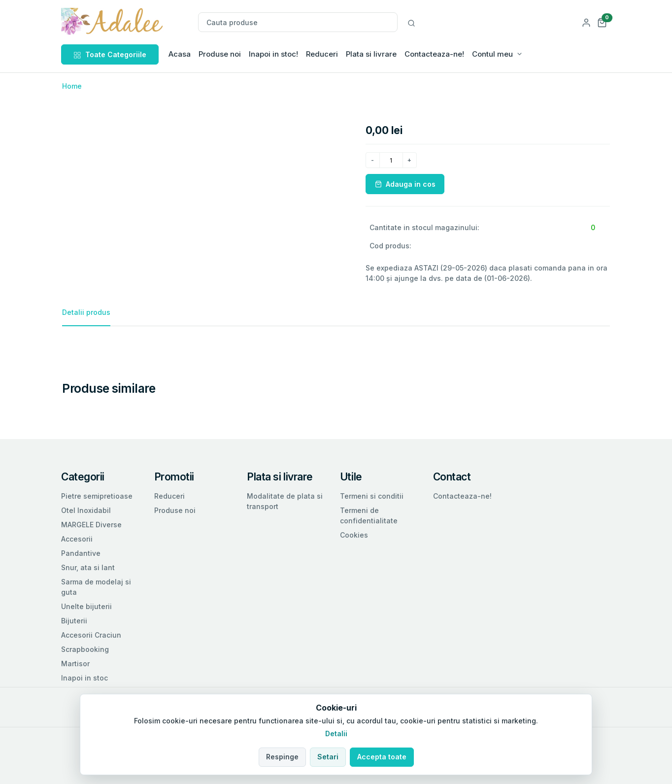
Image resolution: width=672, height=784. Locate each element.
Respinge (282, 757)
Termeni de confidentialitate (369, 515)
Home (72, 86)
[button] (602, 22)
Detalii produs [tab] (86, 312)
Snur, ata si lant (88, 567)
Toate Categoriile (110, 54)
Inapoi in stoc (84, 678)
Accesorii (77, 539)
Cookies (354, 535)
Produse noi (220, 54)
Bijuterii (74, 621)
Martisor (75, 664)
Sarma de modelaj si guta (96, 587)
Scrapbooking (85, 649)
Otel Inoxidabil (86, 510)
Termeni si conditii (372, 496)
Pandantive (81, 553)
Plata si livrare (371, 54)
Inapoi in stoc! (273, 54)
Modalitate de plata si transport (285, 501)
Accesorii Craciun (91, 635)
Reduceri (322, 54)
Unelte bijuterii (86, 606)
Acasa (180, 54)
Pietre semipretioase (97, 496)
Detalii (336, 733)
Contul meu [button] (492, 54)
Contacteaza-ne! (434, 54)
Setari (328, 757)
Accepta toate (382, 757)
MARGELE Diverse (91, 525)
